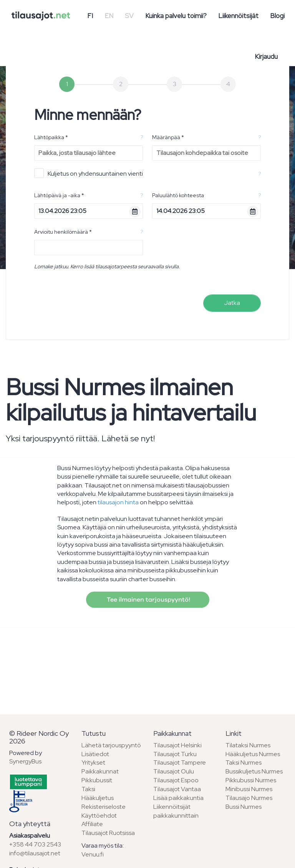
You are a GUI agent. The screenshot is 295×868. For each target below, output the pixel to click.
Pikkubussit (97, 780)
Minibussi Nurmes (249, 789)
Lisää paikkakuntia (178, 798)
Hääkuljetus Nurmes (253, 754)
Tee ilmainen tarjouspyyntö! (148, 600)
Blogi (277, 16)
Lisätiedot (95, 754)
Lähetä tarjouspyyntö (111, 745)
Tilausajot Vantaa (177, 789)
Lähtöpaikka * (51, 137)
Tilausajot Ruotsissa (108, 833)
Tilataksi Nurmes (248, 745)
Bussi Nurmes (244, 807)
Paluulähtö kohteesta (178, 195)
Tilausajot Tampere (180, 762)
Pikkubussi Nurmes (251, 780)
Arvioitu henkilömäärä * (63, 232)
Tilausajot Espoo (176, 780)
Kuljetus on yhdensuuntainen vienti (89, 173)
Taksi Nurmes (244, 762)
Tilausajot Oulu (174, 771)
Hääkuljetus (98, 798)
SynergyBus (25, 761)
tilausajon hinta (118, 502)
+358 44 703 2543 (35, 844)
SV (129, 16)
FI (90, 16)
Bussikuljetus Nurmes (254, 771)
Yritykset (93, 762)
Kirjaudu (266, 57)
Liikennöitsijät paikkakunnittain (176, 811)
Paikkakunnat (100, 771)
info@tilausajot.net (35, 853)
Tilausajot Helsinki (177, 745)
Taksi (88, 789)
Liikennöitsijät (238, 16)
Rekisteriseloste (104, 807)
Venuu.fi (93, 854)
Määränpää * (168, 137)
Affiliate (92, 824)
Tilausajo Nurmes (249, 798)
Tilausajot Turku (175, 754)
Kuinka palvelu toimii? (176, 16)
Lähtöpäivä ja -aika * (59, 195)
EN (109, 16)
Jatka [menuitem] (232, 303)
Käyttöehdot (99, 816)
